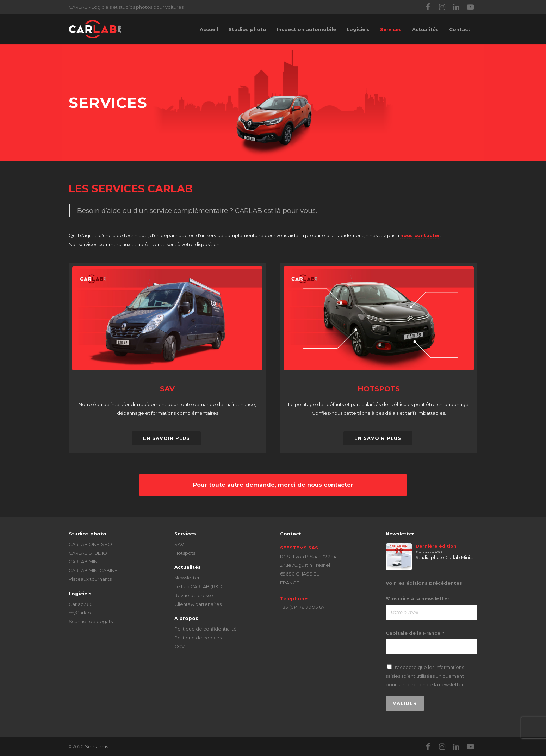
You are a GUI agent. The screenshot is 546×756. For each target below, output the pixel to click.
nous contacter (420, 235)
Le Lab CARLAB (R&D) (199, 586)
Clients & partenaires (198, 604)
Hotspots (185, 553)
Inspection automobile (306, 29)
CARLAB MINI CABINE (93, 570)
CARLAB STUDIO (88, 553)
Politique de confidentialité (206, 629)
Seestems (97, 746)
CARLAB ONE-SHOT (92, 544)
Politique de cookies (198, 638)
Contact (460, 29)
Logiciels (358, 29)
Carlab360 (81, 604)
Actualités (425, 29)
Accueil (209, 29)
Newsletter (187, 578)
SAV (179, 544)
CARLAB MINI (84, 561)
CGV (179, 646)
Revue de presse (194, 595)
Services (391, 29)
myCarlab (80, 613)
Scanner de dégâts (91, 621)
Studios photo (247, 29)
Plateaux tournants (90, 579)
